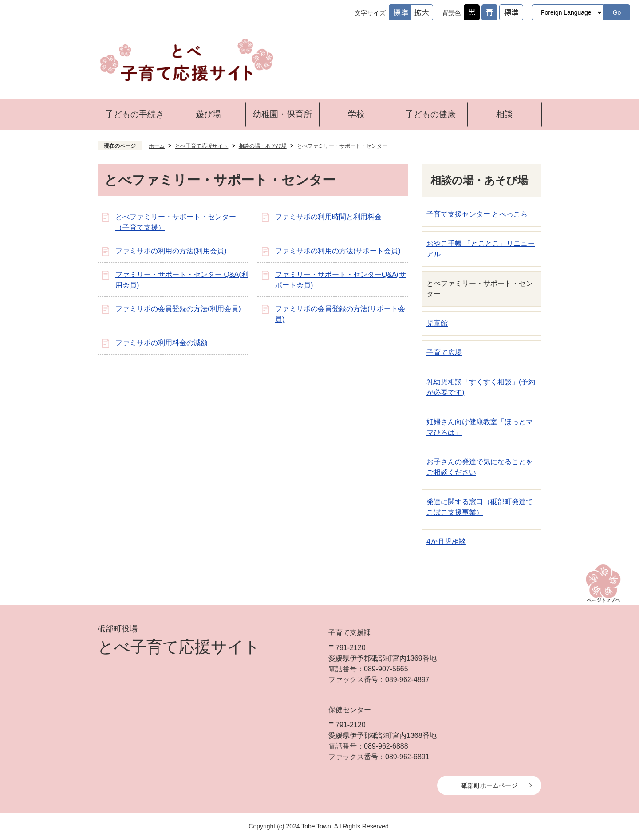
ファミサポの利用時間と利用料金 (328, 217)
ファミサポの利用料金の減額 (162, 343)
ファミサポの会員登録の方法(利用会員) (178, 309)
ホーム (157, 146)
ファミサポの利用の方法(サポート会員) (338, 251)
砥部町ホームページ (489, 785)
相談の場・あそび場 (263, 146)
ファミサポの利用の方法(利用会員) (171, 251)
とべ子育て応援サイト (201, 146)
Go (617, 12)
